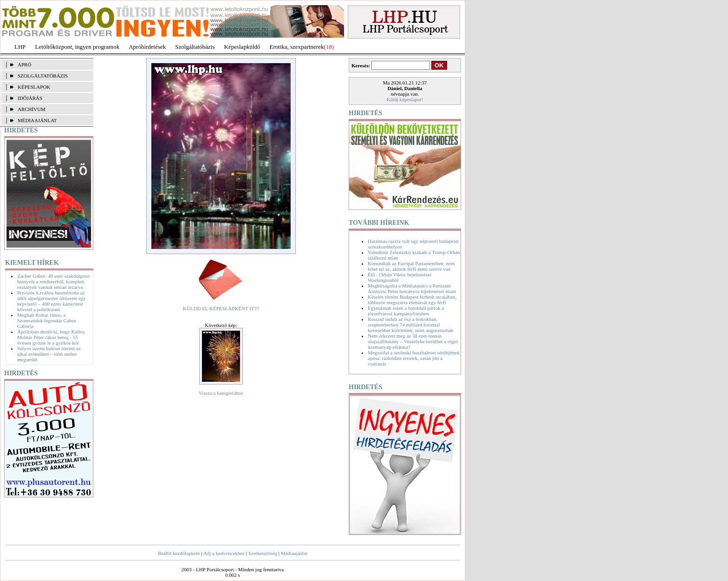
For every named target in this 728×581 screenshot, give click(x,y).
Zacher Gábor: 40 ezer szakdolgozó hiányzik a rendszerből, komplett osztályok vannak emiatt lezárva (53, 281)
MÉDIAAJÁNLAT (37, 120)
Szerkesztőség (263, 553)
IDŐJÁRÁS (30, 98)
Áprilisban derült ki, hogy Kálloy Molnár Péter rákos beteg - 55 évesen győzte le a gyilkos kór (51, 337)
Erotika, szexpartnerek (297, 47)
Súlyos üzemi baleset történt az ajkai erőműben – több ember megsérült (49, 354)
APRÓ (24, 65)
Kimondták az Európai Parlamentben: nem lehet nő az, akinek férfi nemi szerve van (411, 266)
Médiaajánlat (294, 553)
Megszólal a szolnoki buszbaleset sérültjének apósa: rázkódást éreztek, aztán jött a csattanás (414, 358)
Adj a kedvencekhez (224, 553)
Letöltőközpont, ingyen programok (78, 47)
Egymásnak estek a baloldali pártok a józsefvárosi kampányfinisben (406, 311)
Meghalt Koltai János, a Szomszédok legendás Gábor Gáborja (47, 320)
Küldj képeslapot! (405, 99)
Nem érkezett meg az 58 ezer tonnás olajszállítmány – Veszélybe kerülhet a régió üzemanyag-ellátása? (413, 341)
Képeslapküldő (242, 47)
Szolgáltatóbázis (195, 47)
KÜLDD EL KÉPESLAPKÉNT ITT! (221, 308)
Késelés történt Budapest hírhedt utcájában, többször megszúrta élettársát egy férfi (412, 300)
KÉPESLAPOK (34, 87)
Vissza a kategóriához (221, 393)
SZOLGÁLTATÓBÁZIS (43, 76)
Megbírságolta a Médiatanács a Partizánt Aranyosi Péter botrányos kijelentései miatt (412, 288)
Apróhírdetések (147, 47)
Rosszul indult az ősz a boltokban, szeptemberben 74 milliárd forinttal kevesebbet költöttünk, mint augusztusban (411, 325)
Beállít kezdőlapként (179, 553)
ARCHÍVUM (32, 109)
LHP (20, 47)
